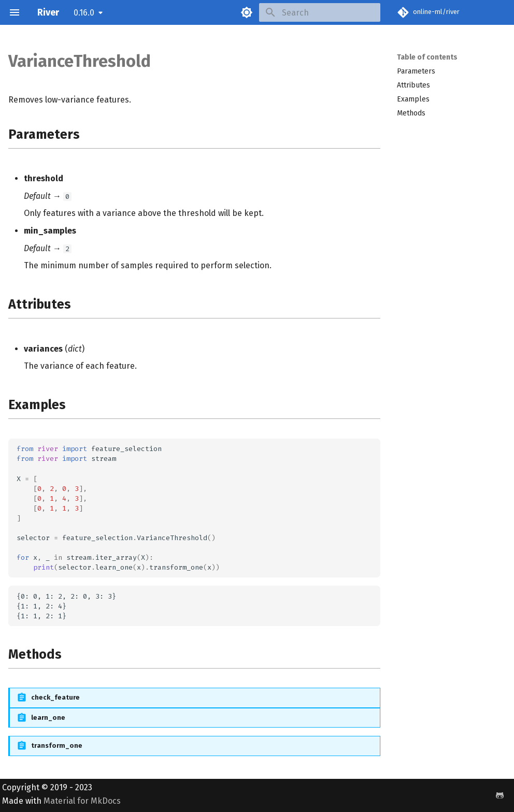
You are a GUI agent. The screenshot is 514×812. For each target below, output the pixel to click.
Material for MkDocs (82, 801)
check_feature (55, 697)
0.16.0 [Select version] (84, 13)
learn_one (48, 717)
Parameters (416, 71)
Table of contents (427, 57)
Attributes (413, 85)
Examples (413, 99)
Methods (411, 113)
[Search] (320, 12)
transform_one (57, 745)
